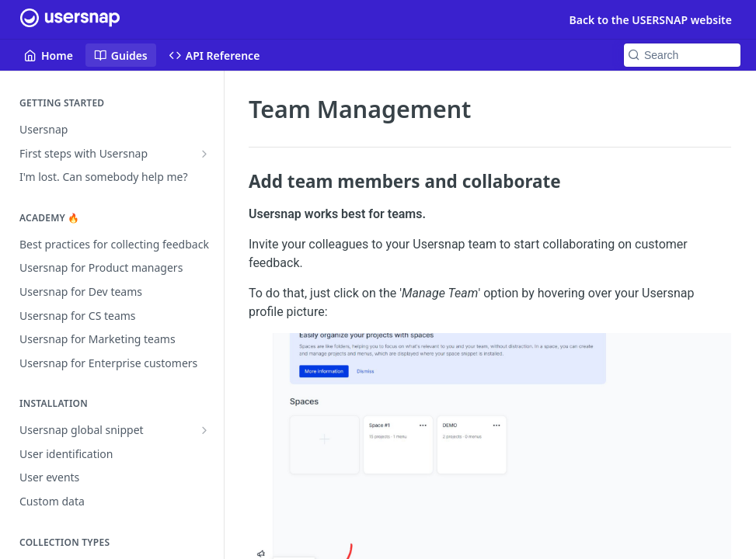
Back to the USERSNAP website (651, 20)
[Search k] (682, 55)
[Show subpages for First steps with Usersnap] (204, 154)
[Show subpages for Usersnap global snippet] (204, 430)
